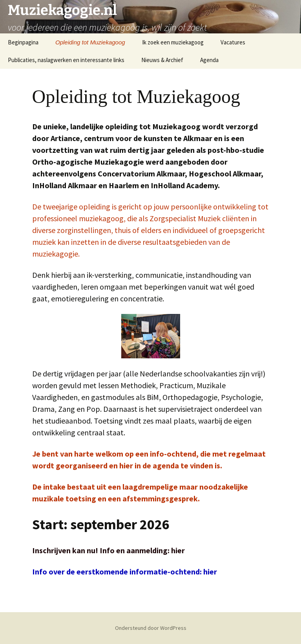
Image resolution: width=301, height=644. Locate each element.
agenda (167, 465)
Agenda (209, 60)
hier (127, 465)
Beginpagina (23, 42)
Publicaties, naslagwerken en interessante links (66, 60)
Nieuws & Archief (162, 60)
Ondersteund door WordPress (151, 628)
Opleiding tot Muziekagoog (90, 42)
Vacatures (233, 42)
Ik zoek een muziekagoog (173, 42)
